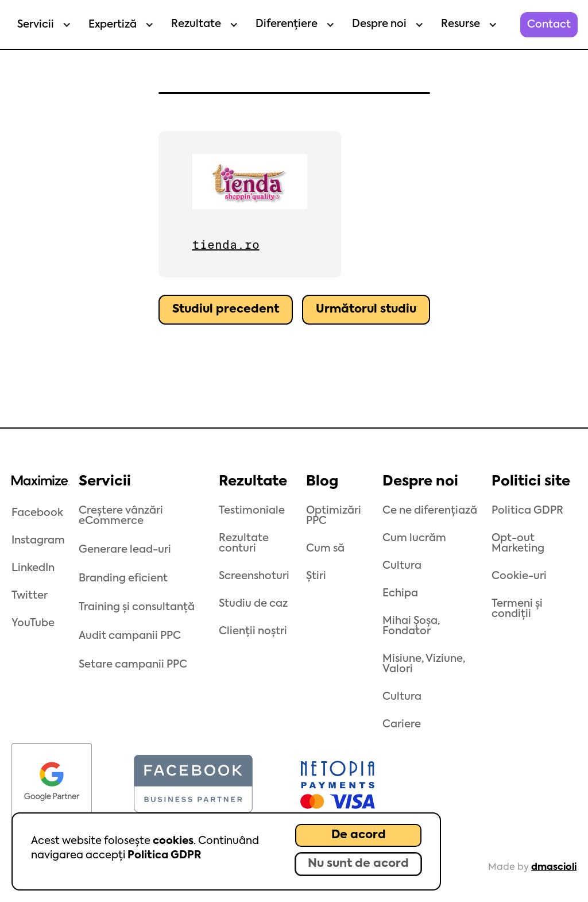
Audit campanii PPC (130, 636)
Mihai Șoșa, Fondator (411, 626)
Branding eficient (123, 579)
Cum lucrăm (414, 538)
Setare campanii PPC (133, 665)
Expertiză (113, 25)
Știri (316, 576)
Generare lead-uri (125, 550)
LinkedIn (33, 568)
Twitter (30, 596)
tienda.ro (226, 245)
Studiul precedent (226, 310)
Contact (549, 25)
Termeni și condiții (517, 609)
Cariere (402, 724)
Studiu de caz (253, 604)
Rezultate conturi (244, 543)
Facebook (37, 513)
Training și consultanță (137, 607)
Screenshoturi (254, 576)
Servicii (36, 25)
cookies (173, 841)
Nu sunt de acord (358, 864)
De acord (359, 835)
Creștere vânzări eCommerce (121, 516)
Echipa (400, 593)
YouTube (33, 623)
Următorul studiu (366, 310)
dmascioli (554, 868)
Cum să (325, 549)
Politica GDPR (164, 855)
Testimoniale (252, 511)
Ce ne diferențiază (430, 511)
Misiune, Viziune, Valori (424, 664)
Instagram (38, 541)
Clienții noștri (253, 631)
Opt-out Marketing (518, 543)
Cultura (402, 566)
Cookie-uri (519, 576)
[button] (41, 25)
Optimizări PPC (334, 516)
